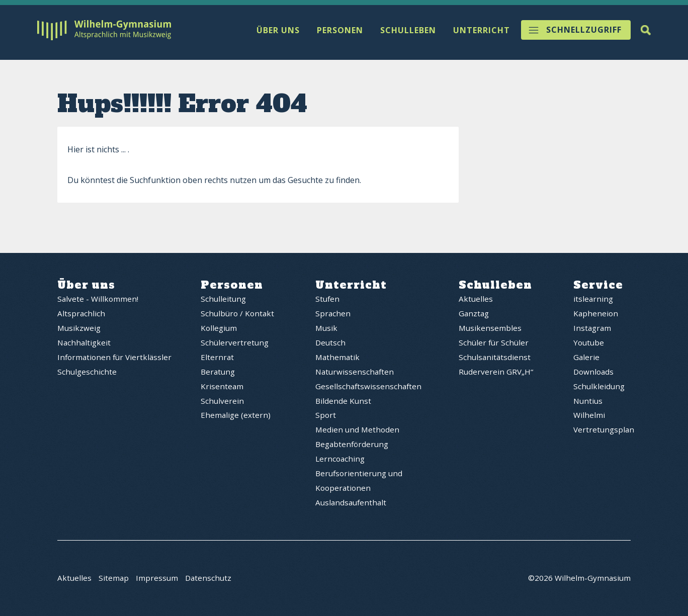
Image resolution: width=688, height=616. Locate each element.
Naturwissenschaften (355, 372)
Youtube (589, 342)
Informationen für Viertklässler (114, 357)
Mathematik (337, 357)
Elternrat (217, 357)
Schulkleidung (599, 386)
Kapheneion (596, 313)
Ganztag (474, 313)
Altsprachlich (81, 313)
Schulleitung (223, 299)
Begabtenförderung (352, 444)
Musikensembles (490, 328)
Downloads (593, 372)
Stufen (327, 299)
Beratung (218, 372)
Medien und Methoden (357, 429)
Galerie (586, 357)
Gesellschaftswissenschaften (368, 386)
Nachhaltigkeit (84, 342)
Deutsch (330, 342)
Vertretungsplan (604, 429)
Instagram (592, 328)
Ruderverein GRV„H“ (496, 372)
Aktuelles (476, 299)
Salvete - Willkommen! (98, 299)
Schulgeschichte (87, 372)
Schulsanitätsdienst (495, 357)
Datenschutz (208, 578)
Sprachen (333, 313)
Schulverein (222, 401)
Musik (326, 328)
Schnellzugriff (584, 30)
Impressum (157, 578)
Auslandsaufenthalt (351, 502)
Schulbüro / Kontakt (237, 313)
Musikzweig (79, 328)
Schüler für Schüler (494, 342)
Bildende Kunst (343, 401)
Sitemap (114, 578)
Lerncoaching (340, 459)
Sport (326, 415)
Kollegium (219, 328)
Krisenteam (222, 386)
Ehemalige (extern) (236, 415)
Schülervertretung (235, 342)
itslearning (593, 299)
